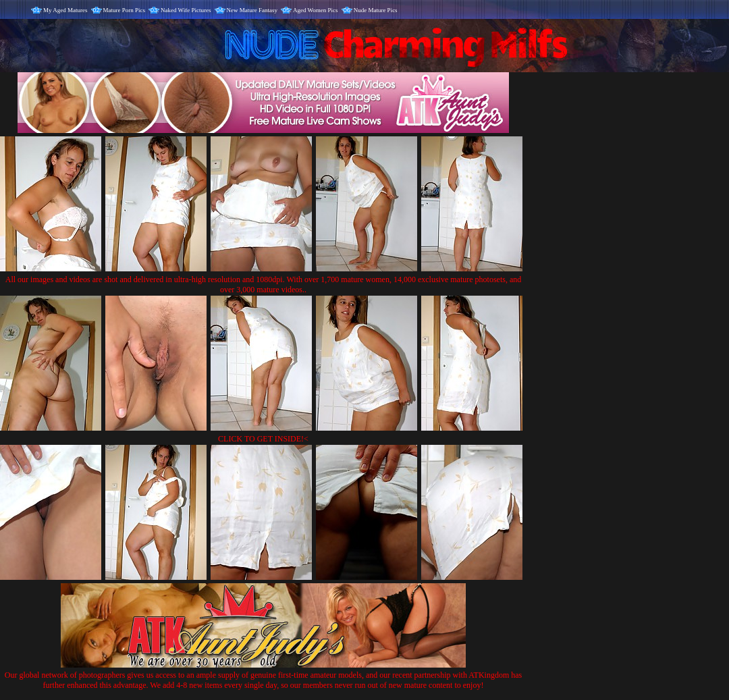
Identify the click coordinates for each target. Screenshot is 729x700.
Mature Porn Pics (125, 10)
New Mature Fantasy (252, 10)
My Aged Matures (65, 10)
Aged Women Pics (316, 10)
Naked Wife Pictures (186, 10)
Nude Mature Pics (376, 10)
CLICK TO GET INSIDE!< (263, 439)
